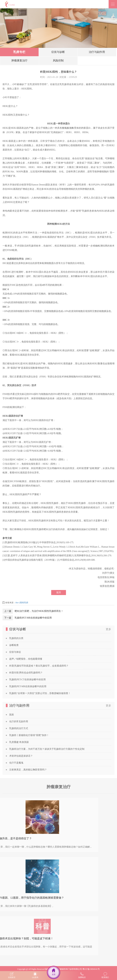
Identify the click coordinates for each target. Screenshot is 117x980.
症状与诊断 (58, 53)
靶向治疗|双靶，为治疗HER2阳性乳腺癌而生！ (39, 611)
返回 (59, 592)
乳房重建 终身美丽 (19, 742)
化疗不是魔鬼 (16, 763)
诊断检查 (14, 645)
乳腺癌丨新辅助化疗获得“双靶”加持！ (29, 735)
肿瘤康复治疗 (19, 61)
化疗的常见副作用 (19, 721)
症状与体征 (15, 652)
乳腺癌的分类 (16, 638)
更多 (108, 629)
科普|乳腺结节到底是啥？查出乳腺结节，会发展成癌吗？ (39, 666)
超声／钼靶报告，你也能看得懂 (26, 659)
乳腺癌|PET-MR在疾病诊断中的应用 (33, 618)
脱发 (12, 715)
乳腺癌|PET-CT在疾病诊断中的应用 (27, 680)
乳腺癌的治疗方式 (19, 728)
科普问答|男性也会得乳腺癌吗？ (26, 673)
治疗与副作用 (97, 53)
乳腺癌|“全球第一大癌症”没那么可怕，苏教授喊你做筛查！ (40, 693)
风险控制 (58, 61)
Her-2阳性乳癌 (22, 603)
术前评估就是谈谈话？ (21, 756)
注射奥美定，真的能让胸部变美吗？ (28, 770)
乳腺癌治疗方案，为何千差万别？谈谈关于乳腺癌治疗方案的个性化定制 (47, 749)
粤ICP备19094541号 (91, 969)
